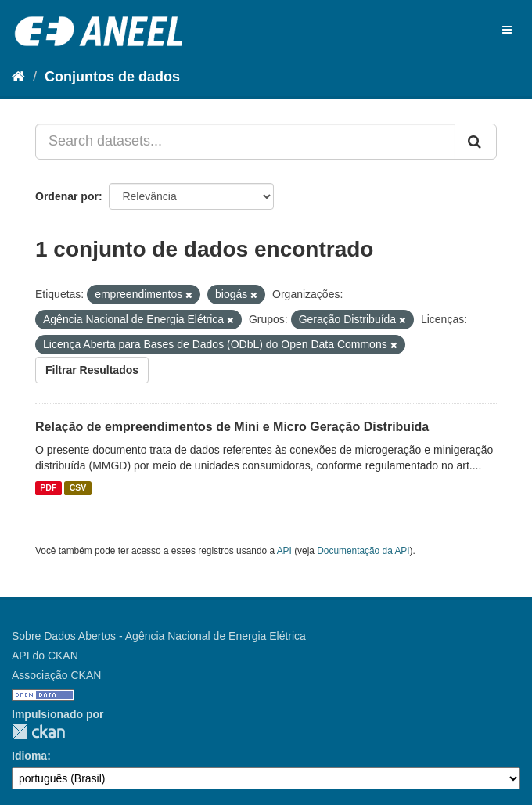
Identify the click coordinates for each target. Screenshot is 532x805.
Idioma (29, 756)
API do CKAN (45, 656)
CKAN (38, 732)
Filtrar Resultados (92, 370)
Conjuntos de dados (112, 77)
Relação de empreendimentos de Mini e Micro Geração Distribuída (232, 427)
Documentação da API (363, 551)
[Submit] (476, 142)
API (284, 551)
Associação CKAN (56, 675)
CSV (78, 488)
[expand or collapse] (507, 30)
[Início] (18, 77)
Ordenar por (67, 196)
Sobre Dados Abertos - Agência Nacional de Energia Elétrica (159, 636)
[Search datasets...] (245, 142)
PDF (48, 488)
